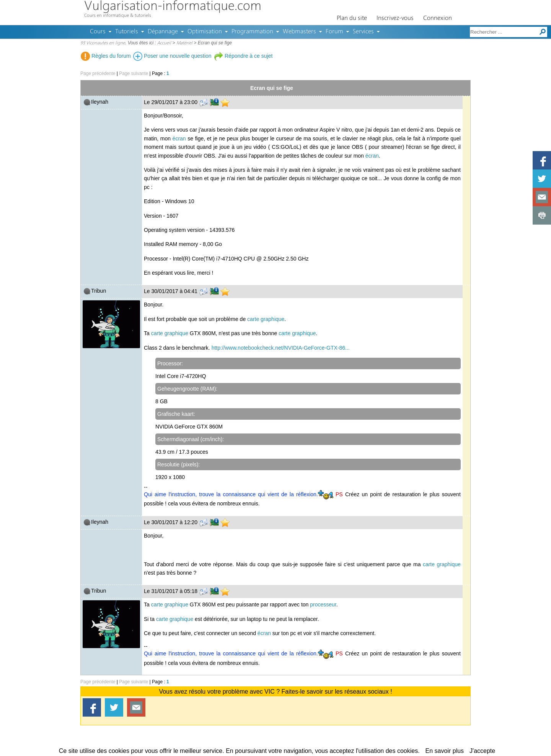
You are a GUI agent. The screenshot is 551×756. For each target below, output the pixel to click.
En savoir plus (445, 751)
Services (363, 32)
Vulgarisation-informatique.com (173, 7)
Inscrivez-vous (395, 18)
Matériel (184, 43)
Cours (98, 32)
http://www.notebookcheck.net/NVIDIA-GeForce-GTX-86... (281, 348)
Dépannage (163, 32)
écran (179, 138)
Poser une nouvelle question (172, 56)
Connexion (438, 18)
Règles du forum (106, 56)
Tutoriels (127, 32)
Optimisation (205, 32)
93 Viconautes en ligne (103, 43)
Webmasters (299, 32)
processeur (323, 604)
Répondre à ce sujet (243, 56)
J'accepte (482, 751)
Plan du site (352, 18)
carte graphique (266, 319)
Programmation (252, 32)
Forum (334, 32)
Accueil (164, 43)
